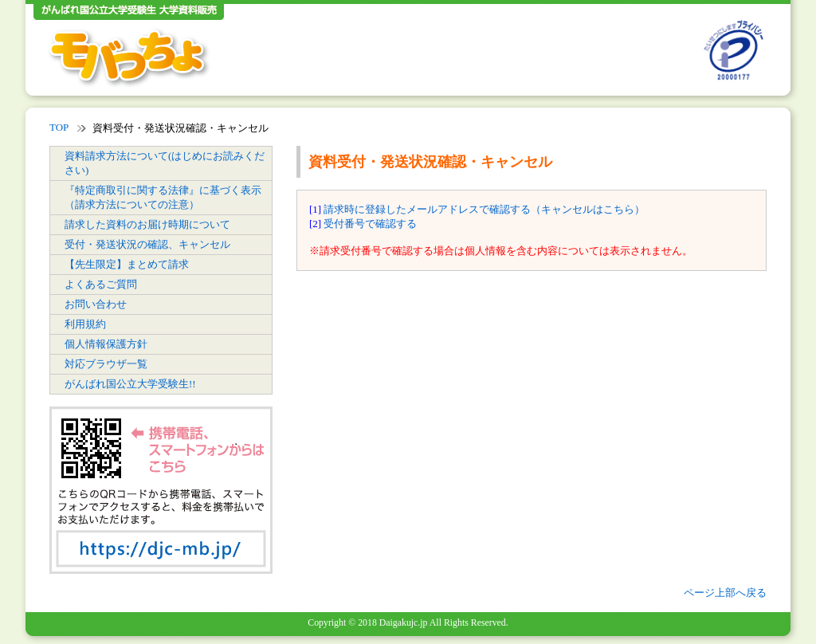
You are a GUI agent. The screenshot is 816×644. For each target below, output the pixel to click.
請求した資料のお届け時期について (147, 224)
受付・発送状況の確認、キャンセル (147, 244)
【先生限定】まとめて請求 (127, 264)
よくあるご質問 (101, 284)
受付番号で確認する (370, 224)
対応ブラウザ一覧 (106, 364)
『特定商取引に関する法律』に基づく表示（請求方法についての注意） (163, 197)
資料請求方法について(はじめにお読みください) (165, 163)
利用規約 (85, 324)
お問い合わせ (96, 304)
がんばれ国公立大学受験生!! (130, 384)
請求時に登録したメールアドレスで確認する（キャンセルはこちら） (484, 209)
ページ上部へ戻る (725, 593)
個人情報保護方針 (106, 344)
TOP (59, 127)
